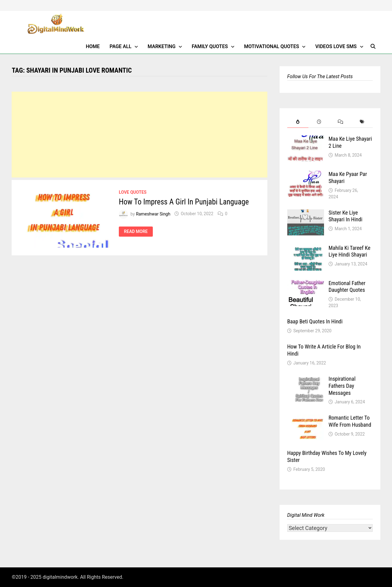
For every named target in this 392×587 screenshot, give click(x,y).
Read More (136, 232)
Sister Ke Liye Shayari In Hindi (346, 216)
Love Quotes (133, 192)
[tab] (298, 122)
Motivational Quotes (272, 46)
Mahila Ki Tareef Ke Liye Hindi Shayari (350, 251)
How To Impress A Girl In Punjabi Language (184, 202)
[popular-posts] (298, 122)
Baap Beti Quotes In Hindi (315, 321)
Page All (121, 46)
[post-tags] (362, 122)
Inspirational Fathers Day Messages (342, 386)
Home (93, 46)
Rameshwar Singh (153, 214)
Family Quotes (210, 46)
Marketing (162, 46)
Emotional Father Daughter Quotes (347, 287)
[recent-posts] (319, 122)
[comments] (341, 122)
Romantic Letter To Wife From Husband (350, 421)
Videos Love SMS (336, 46)
